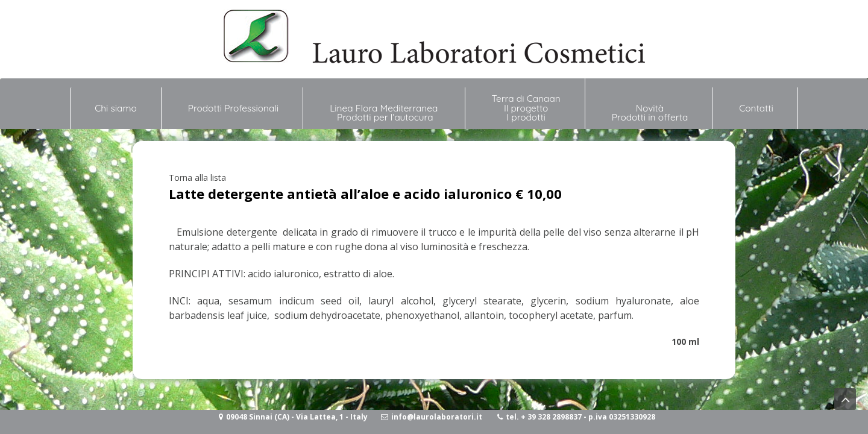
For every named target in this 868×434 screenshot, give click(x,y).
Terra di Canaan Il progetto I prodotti (526, 108)
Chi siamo (115, 103)
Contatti (756, 108)
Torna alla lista (197, 178)
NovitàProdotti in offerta (650, 113)
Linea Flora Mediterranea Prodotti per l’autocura (385, 113)
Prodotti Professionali (233, 108)
